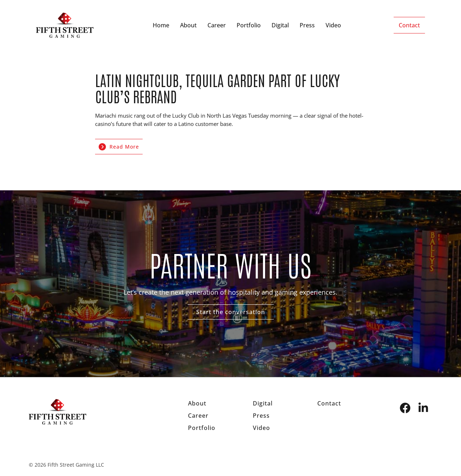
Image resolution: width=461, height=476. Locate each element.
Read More (119, 147)
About (188, 25)
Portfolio (249, 25)
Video (333, 25)
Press (307, 25)
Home (161, 25)
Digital (280, 25)
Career (217, 25)
